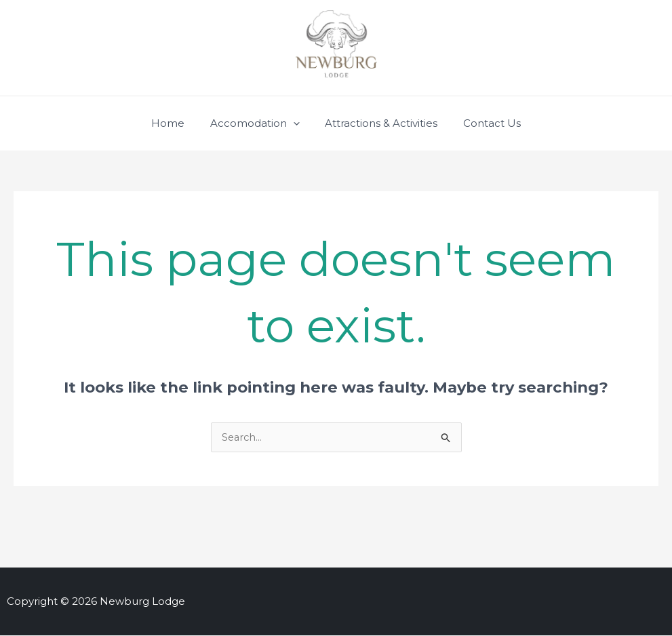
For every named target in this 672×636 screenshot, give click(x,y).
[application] (296, 123)
